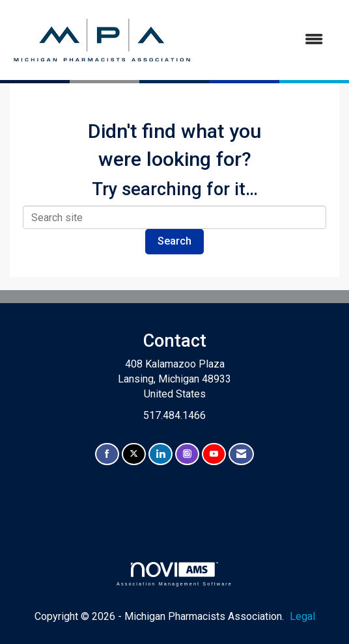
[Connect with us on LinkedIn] (161, 454)
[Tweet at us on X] (134, 454)
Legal (302, 616)
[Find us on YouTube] (214, 454)
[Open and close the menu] (265, 40)
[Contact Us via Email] (241, 454)
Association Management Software (174, 574)
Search (174, 241)
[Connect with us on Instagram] (187, 454)
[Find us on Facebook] (107, 454)
